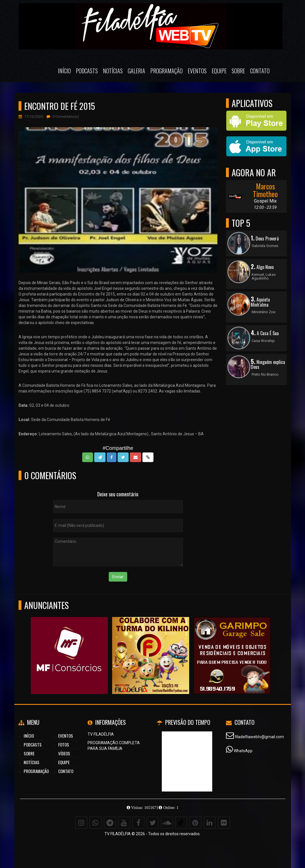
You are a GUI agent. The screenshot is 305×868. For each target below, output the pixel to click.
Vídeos (64, 753)
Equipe (219, 71)
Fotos (64, 744)
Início (64, 71)
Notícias (113, 71)
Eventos (197, 71)
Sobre (238, 71)
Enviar (118, 577)
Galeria (137, 71)
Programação (166, 71)
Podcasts (87, 71)
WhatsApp (243, 751)
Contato (260, 71)
